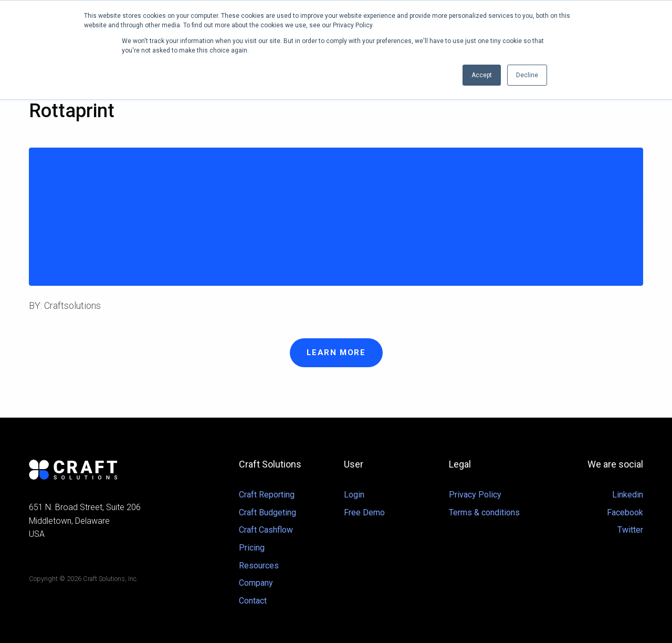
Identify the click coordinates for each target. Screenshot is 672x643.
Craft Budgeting (267, 512)
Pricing (252, 548)
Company (256, 583)
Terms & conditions (484, 512)
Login (354, 495)
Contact (253, 601)
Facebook (625, 512)
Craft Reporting (267, 495)
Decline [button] (527, 75)
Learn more (336, 352)
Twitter (630, 530)
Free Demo (364, 512)
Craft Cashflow (266, 530)
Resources (259, 566)
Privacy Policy (475, 495)
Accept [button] (482, 75)
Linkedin (628, 495)
